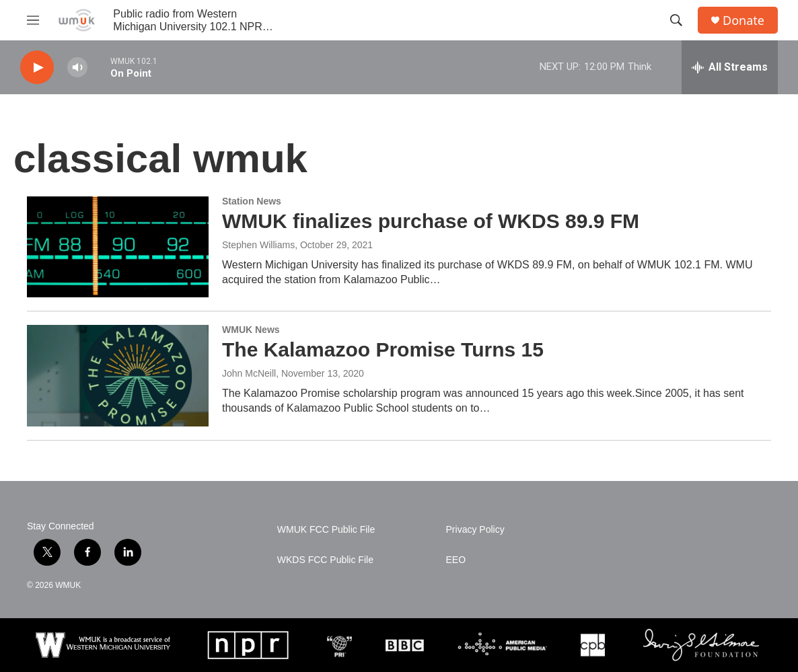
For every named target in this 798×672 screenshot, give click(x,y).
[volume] (77, 68)
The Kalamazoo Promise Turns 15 (383, 349)
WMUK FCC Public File (326, 530)
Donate (743, 21)
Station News (252, 201)
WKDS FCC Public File (325, 560)
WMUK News (251, 330)
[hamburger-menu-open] (33, 20)
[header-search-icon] (676, 20)
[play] (37, 68)
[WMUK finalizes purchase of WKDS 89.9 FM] (118, 247)
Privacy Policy (475, 530)
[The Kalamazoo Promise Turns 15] (118, 375)
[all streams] (730, 67)
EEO (456, 560)
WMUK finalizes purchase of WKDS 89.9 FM (431, 221)
